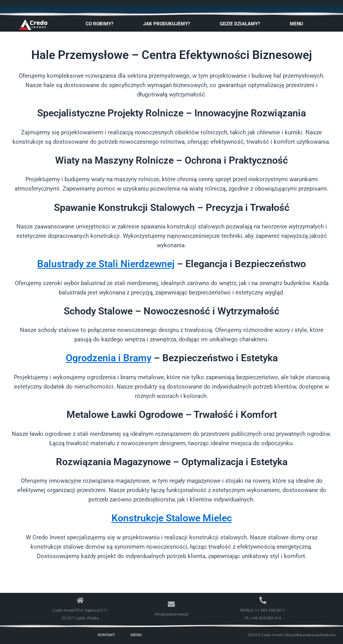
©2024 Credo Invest (265, 635)
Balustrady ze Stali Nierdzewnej (106, 264)
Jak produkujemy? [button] (169, 24)
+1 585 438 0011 (270, 610)
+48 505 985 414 (266, 618)
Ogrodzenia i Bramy (109, 358)
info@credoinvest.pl (171, 614)
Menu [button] (298, 24)
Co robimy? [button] (101, 24)
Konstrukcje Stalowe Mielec (172, 518)
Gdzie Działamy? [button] (242, 24)
